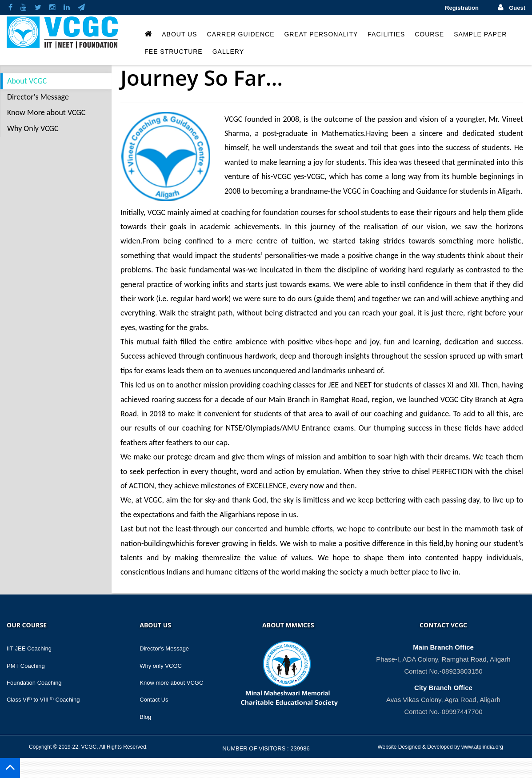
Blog (145, 717)
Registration (462, 8)
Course (429, 34)
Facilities (386, 34)
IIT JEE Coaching (29, 648)
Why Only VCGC (33, 128)
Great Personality (321, 34)
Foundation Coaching (34, 683)
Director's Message (38, 97)
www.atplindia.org (482, 747)
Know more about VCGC (171, 683)
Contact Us (154, 700)
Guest (517, 8)
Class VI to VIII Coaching (43, 700)
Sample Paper (480, 34)
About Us (179, 34)
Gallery (228, 52)
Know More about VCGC (46, 112)
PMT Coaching (26, 666)
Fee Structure (173, 52)
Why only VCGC (161, 666)
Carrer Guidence (241, 34)
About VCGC (27, 81)
